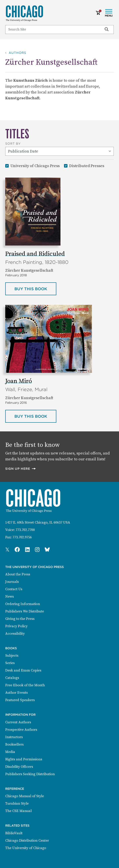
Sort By (13, 144)
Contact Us (14, 589)
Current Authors (18, 722)
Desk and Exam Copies (23, 670)
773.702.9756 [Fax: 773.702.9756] (22, 537)
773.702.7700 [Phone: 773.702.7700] (25, 530)
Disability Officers (19, 767)
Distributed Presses (87, 166)
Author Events (16, 693)
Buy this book (35, 288)
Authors (17, 53)
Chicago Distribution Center (27, 841)
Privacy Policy (16, 626)
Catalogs (12, 678)
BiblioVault (14, 833)
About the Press (18, 574)
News (9, 597)
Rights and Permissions (24, 759)
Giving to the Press (20, 619)
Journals (12, 582)
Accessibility (15, 634)
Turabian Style (17, 804)
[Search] (52, 29)
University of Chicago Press (35, 166)
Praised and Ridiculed (35, 254)
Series (10, 663)
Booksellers (14, 744)
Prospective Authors (21, 730)
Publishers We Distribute (25, 611)
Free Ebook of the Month (25, 685)
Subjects (12, 656)
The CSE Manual (18, 811)
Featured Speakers (20, 700)
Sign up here (21, 469)
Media (10, 752)
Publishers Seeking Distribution (30, 774)
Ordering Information (23, 604)
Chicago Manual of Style (25, 796)
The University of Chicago (26, 848)
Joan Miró (19, 381)
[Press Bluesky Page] (47, 550)
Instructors (14, 737)
